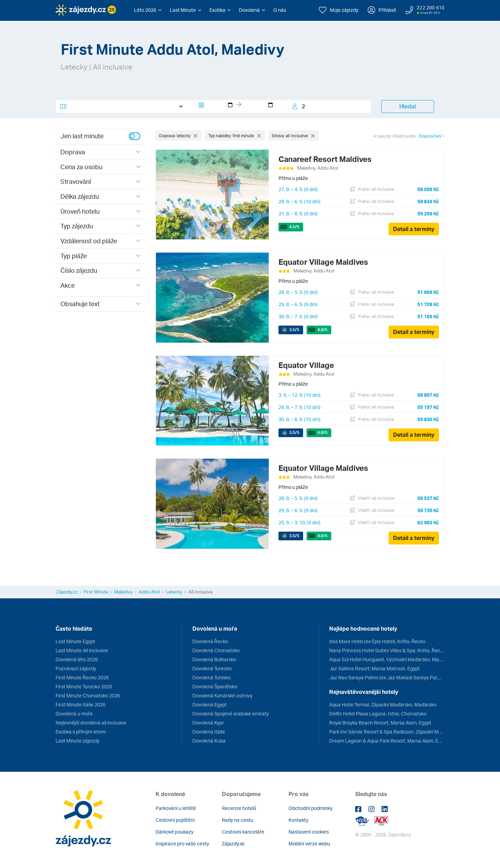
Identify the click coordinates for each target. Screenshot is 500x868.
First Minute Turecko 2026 (84, 686)
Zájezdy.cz (67, 592)
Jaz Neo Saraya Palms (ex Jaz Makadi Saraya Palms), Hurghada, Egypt (387, 677)
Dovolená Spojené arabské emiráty (231, 714)
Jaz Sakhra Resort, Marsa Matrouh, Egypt (374, 668)
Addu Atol (149, 592)
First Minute (96, 592)
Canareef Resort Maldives (325, 159)
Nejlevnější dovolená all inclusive (91, 723)
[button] (148, 10)
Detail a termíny (414, 229)
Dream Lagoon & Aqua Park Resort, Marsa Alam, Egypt (387, 741)
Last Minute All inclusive (82, 650)
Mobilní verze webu (309, 844)
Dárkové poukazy (174, 832)
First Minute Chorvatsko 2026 (88, 695)
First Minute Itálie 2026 (81, 705)
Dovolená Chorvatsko (216, 650)
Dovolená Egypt (210, 705)
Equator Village (306, 365)
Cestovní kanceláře (243, 832)
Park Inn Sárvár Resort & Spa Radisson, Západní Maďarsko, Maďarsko (387, 732)
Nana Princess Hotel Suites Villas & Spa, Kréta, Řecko (387, 650)
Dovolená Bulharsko (214, 659)
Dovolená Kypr (208, 723)
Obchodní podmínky (310, 808)
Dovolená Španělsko (215, 686)
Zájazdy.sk (233, 844)
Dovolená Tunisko (211, 677)
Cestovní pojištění (175, 820)
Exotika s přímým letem (81, 732)
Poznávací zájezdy (76, 668)
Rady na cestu (237, 820)
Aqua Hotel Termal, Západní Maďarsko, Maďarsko (383, 705)
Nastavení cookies (309, 832)
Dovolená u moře (74, 714)
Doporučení (432, 136)
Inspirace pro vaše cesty (182, 844)
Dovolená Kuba (209, 741)
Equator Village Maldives (323, 262)
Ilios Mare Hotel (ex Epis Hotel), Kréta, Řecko (377, 641)
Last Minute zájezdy (77, 741)
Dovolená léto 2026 (77, 659)
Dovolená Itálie (209, 732)
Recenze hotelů (239, 808)
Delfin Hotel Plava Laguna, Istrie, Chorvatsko (378, 714)
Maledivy (123, 592)
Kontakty (298, 820)
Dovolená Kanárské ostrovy (222, 695)
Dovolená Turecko (212, 668)
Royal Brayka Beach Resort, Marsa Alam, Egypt (380, 723)
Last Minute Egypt (75, 641)
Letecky (174, 592)
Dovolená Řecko (210, 641)
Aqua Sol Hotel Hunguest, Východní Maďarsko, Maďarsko (387, 659)
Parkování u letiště (176, 808)
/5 (294, 227)
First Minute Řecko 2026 (82, 677)
